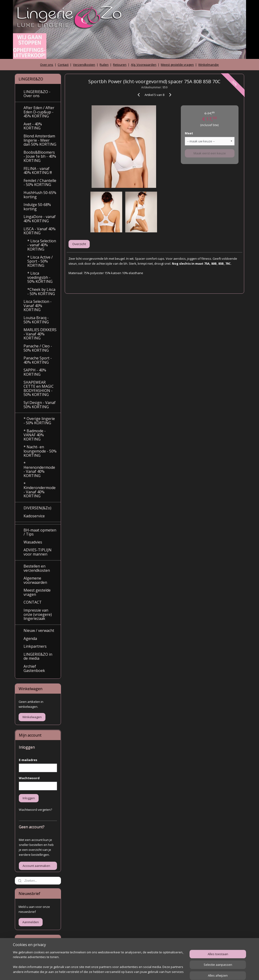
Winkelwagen (32, 717)
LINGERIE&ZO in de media (38, 656)
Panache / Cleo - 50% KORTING (38, 348)
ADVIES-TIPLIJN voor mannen (38, 552)
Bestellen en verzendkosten (37, 568)
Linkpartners (35, 646)
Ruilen (104, 65)
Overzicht (79, 244)
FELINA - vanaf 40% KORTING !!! (38, 171)
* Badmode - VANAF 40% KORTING (35, 435)
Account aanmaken (36, 866)
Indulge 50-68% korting (37, 207)
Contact (63, 65)
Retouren (120, 65)
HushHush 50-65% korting (40, 195)
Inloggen (29, 798)
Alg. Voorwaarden (144, 65)
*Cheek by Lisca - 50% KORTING (41, 292)
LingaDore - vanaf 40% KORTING (40, 219)
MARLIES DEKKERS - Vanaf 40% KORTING (40, 334)
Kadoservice (34, 516)
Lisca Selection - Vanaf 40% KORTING (38, 306)
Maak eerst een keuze (210, 153)
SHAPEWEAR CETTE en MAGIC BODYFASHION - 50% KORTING (39, 389)
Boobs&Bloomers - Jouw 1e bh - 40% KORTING (40, 156)
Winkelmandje (208, 65)
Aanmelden (31, 922)
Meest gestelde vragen (177, 65)
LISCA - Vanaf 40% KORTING (40, 231)
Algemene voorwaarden (35, 580)
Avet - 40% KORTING (33, 126)
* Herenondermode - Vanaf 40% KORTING (39, 469)
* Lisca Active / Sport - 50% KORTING (40, 261)
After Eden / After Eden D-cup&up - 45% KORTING (39, 112)
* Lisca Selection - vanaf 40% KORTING (42, 245)
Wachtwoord (29, 778)
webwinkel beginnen (139, 971)
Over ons (47, 65)
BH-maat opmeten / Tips (40, 532)
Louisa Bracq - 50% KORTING (36, 320)
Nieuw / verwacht (39, 630)
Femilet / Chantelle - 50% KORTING (40, 183)
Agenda (30, 638)
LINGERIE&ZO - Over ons (37, 94)
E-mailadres (28, 760)
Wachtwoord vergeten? (35, 810)
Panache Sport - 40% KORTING (38, 360)
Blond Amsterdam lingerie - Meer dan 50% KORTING (40, 140)
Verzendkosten (84, 65)
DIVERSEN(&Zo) (37, 508)
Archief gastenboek (33, 953)
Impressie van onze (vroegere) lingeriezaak (38, 614)
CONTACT (33, 602)
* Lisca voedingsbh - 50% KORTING (40, 277)
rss (121, 971)
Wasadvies (33, 542)
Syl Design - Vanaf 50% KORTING (40, 405)
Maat (189, 133)
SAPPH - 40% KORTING (35, 372)
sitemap (111, 971)
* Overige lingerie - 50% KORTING (39, 421)
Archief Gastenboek (34, 668)
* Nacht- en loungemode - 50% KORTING (40, 451)
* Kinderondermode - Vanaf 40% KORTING (40, 490)
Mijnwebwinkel (180, 971)
